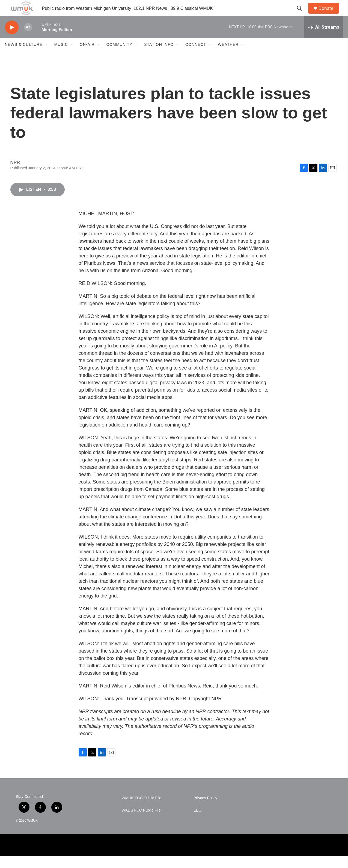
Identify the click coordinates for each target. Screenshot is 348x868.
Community (119, 57)
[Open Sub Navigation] (47, 57)
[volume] (28, 40)
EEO (198, 823)
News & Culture (24, 57)
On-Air (87, 57)
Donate (329, 14)
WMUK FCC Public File (142, 810)
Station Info (159, 57)
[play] (12, 40)
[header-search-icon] (302, 14)
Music (61, 57)
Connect (196, 57)
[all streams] (324, 40)
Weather (228, 57)
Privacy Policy (205, 810)
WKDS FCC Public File (141, 823)
